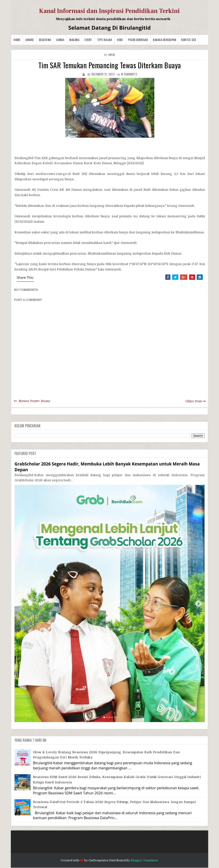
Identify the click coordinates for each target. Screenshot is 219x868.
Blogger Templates (144, 860)
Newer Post (28, 401)
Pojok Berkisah (138, 40)
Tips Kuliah (105, 40)
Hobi (120, 40)
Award (30, 40)
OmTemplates (98, 860)
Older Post (193, 401)
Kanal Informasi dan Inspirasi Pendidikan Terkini (109, 11)
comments (129, 74)
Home (17, 40)
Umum (112, 55)
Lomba (60, 40)
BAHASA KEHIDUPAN (165, 40)
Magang (74, 40)
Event (88, 40)
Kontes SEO (189, 40)
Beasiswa (45, 40)
